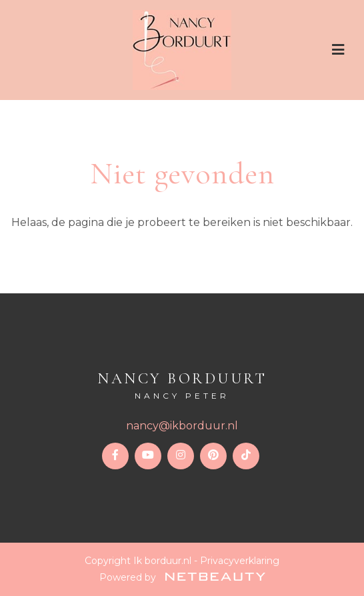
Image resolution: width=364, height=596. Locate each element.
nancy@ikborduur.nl (182, 426)
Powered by (182, 577)
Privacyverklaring (240, 561)
